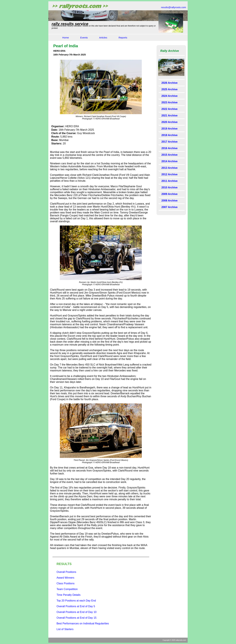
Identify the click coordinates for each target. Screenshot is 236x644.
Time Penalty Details (69, 595)
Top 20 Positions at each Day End (76, 601)
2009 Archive (169, 194)
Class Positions (65, 583)
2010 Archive (169, 187)
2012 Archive (169, 174)
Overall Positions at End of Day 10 (77, 612)
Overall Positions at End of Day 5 (76, 606)
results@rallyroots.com (173, 7)
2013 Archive (169, 168)
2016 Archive (169, 148)
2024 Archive (169, 96)
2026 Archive (169, 83)
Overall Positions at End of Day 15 (77, 618)
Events (84, 38)
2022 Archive (169, 109)
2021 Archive (169, 116)
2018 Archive (169, 135)
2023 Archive (169, 102)
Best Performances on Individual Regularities (83, 623)
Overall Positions (66, 572)
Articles (103, 38)
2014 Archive (169, 161)
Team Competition (67, 589)
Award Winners (65, 578)
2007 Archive (169, 207)
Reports (123, 38)
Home (66, 38)
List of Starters (65, 629)
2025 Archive (169, 89)
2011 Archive (169, 181)
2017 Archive (169, 142)
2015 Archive (169, 155)
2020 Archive (169, 122)
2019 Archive (169, 129)
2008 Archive (169, 201)
